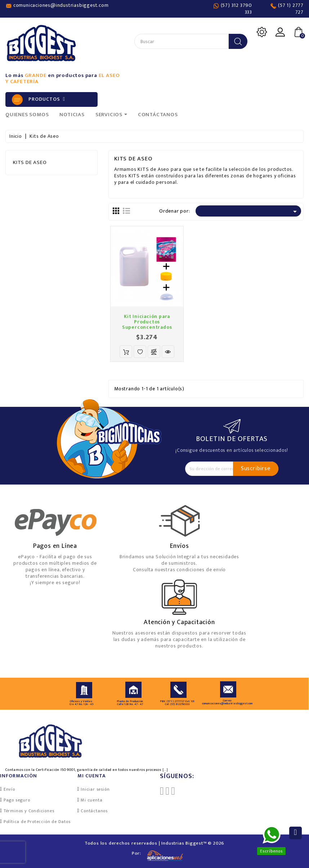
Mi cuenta (91, 800)
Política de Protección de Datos (37, 822)
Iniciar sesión (95, 789)
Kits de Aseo (30, 162)
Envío (9, 789)
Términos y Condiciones (29, 811)
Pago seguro (17, 800)
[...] (165, 770)
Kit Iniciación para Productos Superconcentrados (147, 322)
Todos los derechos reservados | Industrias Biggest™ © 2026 (154, 843)
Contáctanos (94, 811)
